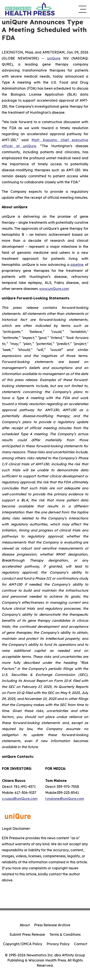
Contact (81, 944)
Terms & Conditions (65, 934)
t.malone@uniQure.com (65, 799)
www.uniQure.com (54, 289)
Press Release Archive (52, 925)
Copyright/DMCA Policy (23, 944)
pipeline (77, 265)
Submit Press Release (27, 934)
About (25, 925)
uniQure (54, 58)
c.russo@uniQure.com (20, 799)
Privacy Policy (58, 944)
